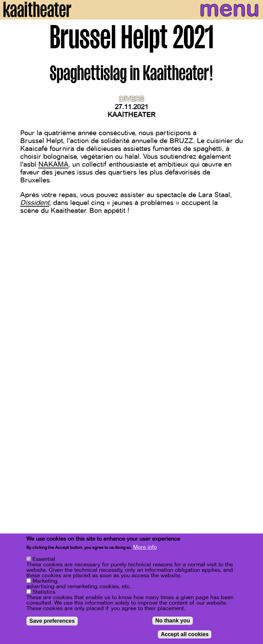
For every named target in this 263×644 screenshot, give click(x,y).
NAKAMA (53, 164)
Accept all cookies (185, 634)
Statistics (44, 592)
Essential (44, 559)
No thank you (172, 621)
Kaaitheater (131, 115)
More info (145, 548)
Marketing (45, 581)
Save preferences (52, 621)
